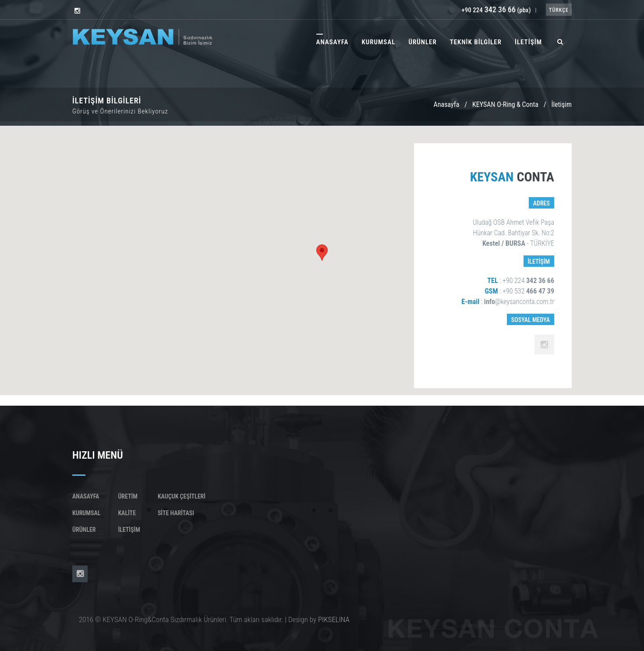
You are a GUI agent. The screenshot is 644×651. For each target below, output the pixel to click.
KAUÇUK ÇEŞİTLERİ (182, 496)
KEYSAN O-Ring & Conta (505, 104)
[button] (322, 253)
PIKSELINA (334, 619)
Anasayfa (446, 104)
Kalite (127, 513)
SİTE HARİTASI (176, 513)
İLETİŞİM (528, 42)
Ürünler (84, 530)
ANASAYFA (333, 42)
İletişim (129, 530)
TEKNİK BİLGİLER (476, 42)
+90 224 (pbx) (496, 10)
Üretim (128, 496)
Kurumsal (86, 513)
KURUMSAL (378, 42)
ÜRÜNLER (422, 42)
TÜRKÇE (559, 10)
